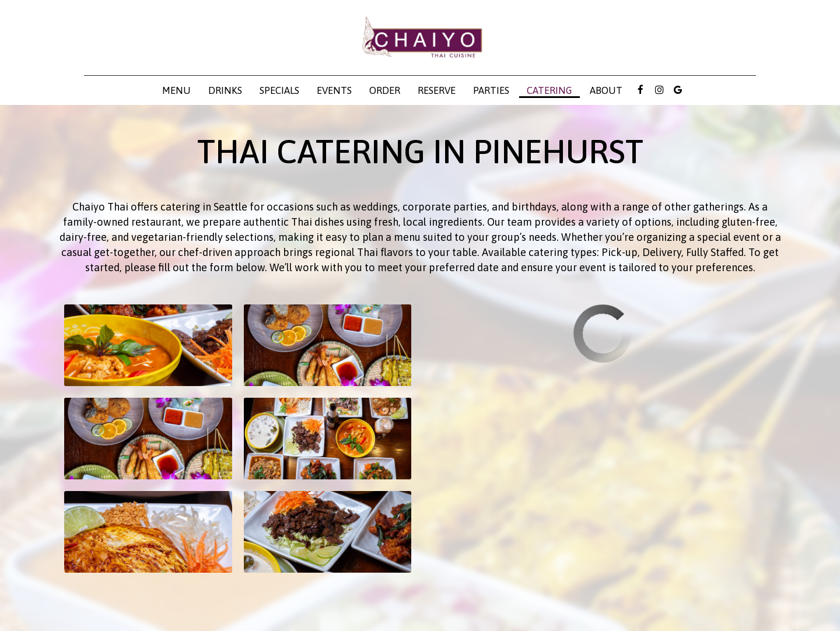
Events (334, 90)
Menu (176, 90)
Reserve (437, 90)
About (606, 90)
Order (385, 90)
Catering (549, 90)
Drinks (225, 90)
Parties (491, 90)
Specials (279, 90)
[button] (148, 345)
